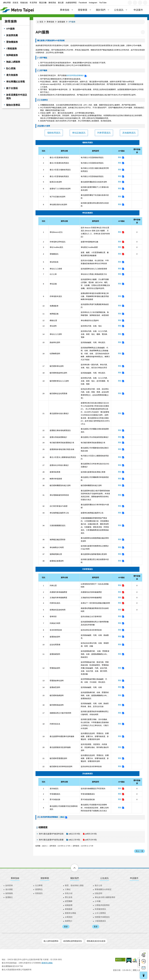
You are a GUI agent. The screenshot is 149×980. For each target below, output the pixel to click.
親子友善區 (12, 88)
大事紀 (68, 889)
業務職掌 (69, 909)
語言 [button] (130, 3)
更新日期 (117, 970)
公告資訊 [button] (119, 10)
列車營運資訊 (104, 133)
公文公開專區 (100, 913)
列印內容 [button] (143, 32)
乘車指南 (50, 22)
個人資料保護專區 (51, 941)
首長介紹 (69, 893)
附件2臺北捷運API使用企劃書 (51, 840)
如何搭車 (9, 885)
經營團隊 (69, 901)
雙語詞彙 (43, 3)
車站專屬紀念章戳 (15, 82)
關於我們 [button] (101, 10)
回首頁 (15, 3)
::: (3, 4)
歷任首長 (69, 897)
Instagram (93, 3)
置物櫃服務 (12, 42)
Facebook (83, 3)
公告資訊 (104, 878)
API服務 (10, 29)
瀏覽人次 (137, 970)
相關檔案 (43, 827)
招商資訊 (39, 893)
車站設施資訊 (79, 133)
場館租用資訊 (54, 133)
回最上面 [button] (144, 975)
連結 (120, 157)
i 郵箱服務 (11, 49)
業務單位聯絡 (71, 913)
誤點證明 (98, 893)
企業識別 (69, 917)
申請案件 (138, 10)
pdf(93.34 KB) (91, 834)
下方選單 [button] (72, 868)
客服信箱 (24, 3)
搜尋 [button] (145, 3)
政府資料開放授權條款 (75, 75)
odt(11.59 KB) (74, 840)
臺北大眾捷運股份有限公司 (17, 10)
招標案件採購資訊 (102, 917)
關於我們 (75, 878)
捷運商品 (39, 889)
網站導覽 (7, 3)
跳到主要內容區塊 (1, 1)
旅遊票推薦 (12, 35)
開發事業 (45, 878)
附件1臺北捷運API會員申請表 (51, 834)
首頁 (41, 22)
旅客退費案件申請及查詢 (17, 97)
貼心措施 (11, 68)
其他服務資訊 (129, 133)
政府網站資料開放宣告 (73, 941)
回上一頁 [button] (139, 851)
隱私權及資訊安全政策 (96, 941)
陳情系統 (52, 3)
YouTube (103, 3)
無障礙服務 (12, 55)
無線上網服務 (13, 62)
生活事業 (39, 885)
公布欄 (98, 901)
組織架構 (69, 905)
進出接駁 (9, 889)
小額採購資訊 (100, 921)
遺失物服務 (12, 75)
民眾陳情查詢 (100, 909)
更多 (66, 927)
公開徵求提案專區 (102, 905)
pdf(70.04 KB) (91, 840)
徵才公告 (98, 885)
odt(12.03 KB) (74, 834)
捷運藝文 (9, 897)
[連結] (62, 817)
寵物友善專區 (13, 105)
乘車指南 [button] (65, 10)
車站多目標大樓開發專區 (105, 897)
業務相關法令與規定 (103, 889)
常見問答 (33, 3)
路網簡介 (69, 921)
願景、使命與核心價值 (74, 885)
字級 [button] (135, 3)
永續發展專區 (71, 3)
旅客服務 (11, 21)
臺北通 (61, 3)
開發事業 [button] (83, 10)
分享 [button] (140, 3)
